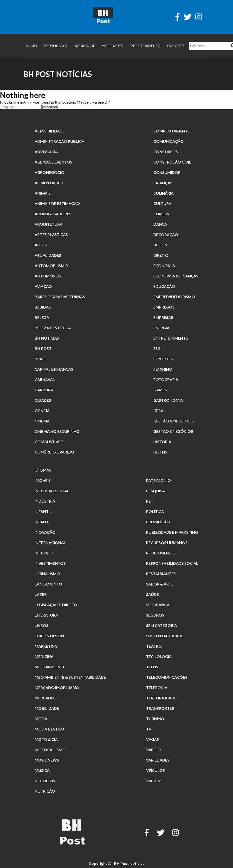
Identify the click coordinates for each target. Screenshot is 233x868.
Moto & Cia (46, 739)
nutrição (45, 791)
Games (160, 390)
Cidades (43, 400)
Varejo (153, 750)
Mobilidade (84, 46)
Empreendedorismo (174, 297)
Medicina (44, 656)
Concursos (166, 152)
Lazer (41, 594)
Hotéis (160, 452)
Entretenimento (145, 46)
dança (160, 224)
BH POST (43, 348)
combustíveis (49, 442)
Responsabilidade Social (172, 563)
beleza (42, 317)
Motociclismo (50, 750)
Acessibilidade (50, 131)
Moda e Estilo (49, 729)
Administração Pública (59, 141)
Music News (47, 760)
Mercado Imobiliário (57, 687)
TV (149, 729)
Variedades (112, 46)
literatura (46, 615)
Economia (164, 266)
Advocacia (46, 152)
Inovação (45, 532)
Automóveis (48, 276)
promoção (158, 522)
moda (41, 719)
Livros (42, 625)
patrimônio (159, 480)
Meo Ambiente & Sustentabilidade (70, 677)
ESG (157, 348)
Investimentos (50, 563)
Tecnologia (159, 656)
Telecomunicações (167, 677)
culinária (163, 193)
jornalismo (47, 574)
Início (31, 46)
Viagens (154, 781)
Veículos (155, 770)
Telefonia (157, 687)
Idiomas (43, 470)
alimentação (49, 183)
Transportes (160, 708)
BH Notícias (47, 338)
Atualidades (55, 46)
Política (155, 511)
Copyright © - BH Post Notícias (117, 863)
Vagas (152, 739)
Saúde (152, 594)
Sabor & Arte (160, 584)
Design (160, 245)
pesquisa (155, 491)
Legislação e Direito (56, 605)
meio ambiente (50, 667)
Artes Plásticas (51, 234)
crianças (163, 183)
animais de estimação (57, 203)
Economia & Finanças (176, 276)
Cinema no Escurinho (57, 431)
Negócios (45, 781)
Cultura (162, 203)
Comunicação (168, 141)
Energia (161, 328)
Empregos (164, 307)
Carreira (44, 390)
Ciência (42, 411)
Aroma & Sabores (53, 214)
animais (43, 193)
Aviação (43, 286)
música (42, 770)
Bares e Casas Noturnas (60, 297)
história (162, 442)
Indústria (45, 501)
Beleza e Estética (53, 328)
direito (161, 255)
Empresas (163, 317)
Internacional (50, 542)
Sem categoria (162, 625)
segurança (158, 605)
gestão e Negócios (173, 431)
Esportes (176, 46)
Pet (150, 501)
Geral (159, 411)
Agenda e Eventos (53, 162)
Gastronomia (168, 400)
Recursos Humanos (167, 542)
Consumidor (167, 172)
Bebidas (43, 307)
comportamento (172, 131)
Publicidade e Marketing (172, 532)
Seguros (155, 615)
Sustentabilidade (165, 636)
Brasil (41, 359)
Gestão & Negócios (174, 421)
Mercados (46, 698)
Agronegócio (49, 172)
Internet (44, 553)
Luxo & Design (49, 636)
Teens (152, 667)
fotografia (166, 379)
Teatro (154, 646)
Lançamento (48, 584)
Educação (164, 286)
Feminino (163, 369)
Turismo (155, 719)
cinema (42, 421)
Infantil (43, 511)
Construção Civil (172, 162)
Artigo (42, 245)
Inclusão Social (52, 491)
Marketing (46, 646)
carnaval (45, 379)
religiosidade (160, 553)
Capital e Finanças (54, 369)
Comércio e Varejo (54, 452)
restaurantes (161, 574)
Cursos (161, 214)
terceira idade (161, 698)
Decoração (166, 234)
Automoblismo (51, 266)
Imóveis (43, 480)
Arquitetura (49, 224)
